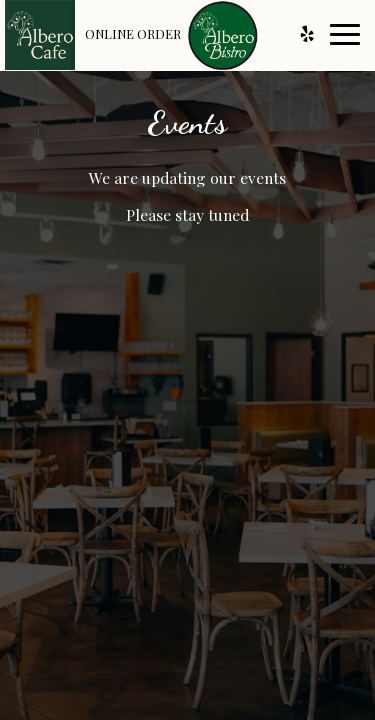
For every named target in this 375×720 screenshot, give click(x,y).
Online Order (133, 33)
